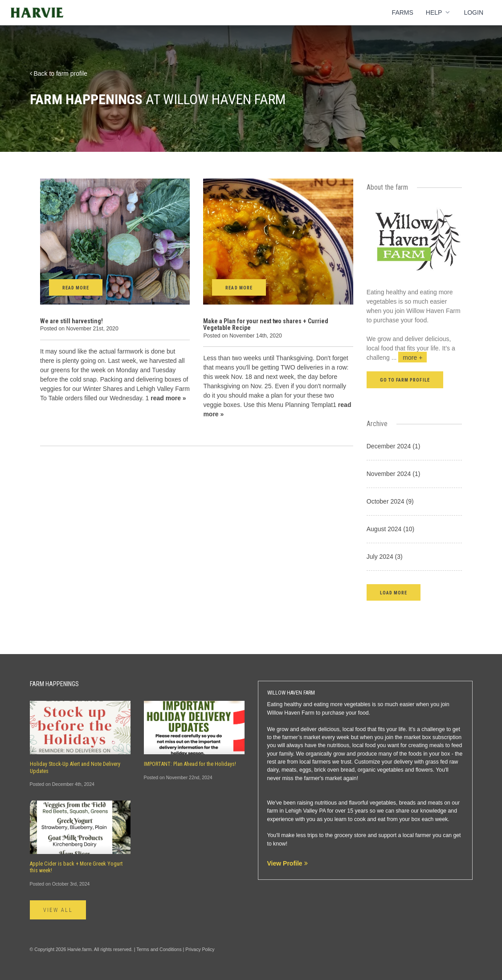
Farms (403, 12)
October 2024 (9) (390, 501)
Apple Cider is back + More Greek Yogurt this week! (76, 867)
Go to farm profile (405, 380)
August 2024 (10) (390, 529)
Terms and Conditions (159, 949)
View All (58, 910)
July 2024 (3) (385, 557)
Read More (76, 288)
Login (473, 12)
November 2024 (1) (394, 474)
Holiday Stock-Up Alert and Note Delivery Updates (75, 767)
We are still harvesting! (71, 321)
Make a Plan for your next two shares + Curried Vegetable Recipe (266, 324)
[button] (394, 592)
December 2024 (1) (394, 446)
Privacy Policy (200, 949)
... (409, 358)
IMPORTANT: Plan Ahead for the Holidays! (190, 764)
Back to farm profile (59, 73)
